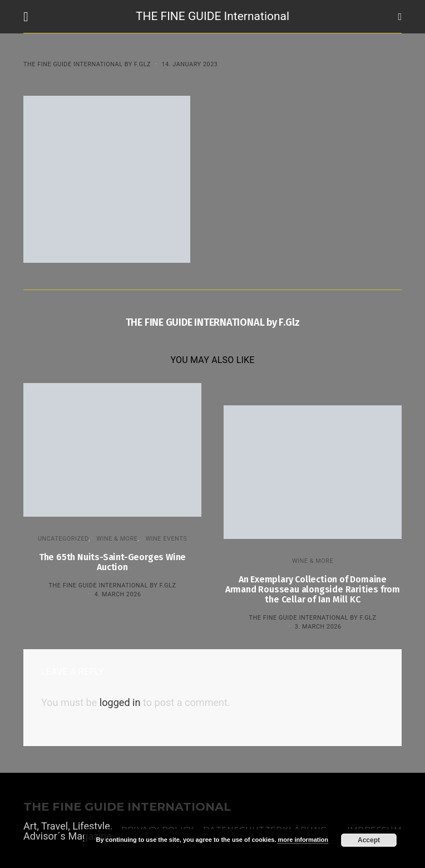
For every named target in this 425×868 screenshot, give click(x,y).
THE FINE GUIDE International (212, 16)
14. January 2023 (189, 64)
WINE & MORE (117, 539)
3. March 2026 (318, 627)
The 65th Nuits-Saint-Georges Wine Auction (112, 562)
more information (303, 840)
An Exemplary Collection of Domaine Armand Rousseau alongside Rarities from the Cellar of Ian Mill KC (313, 589)
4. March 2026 (118, 594)
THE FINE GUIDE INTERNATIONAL (127, 807)
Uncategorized (63, 539)
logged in (120, 702)
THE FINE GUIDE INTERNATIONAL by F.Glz (87, 64)
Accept (369, 840)
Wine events (166, 539)
